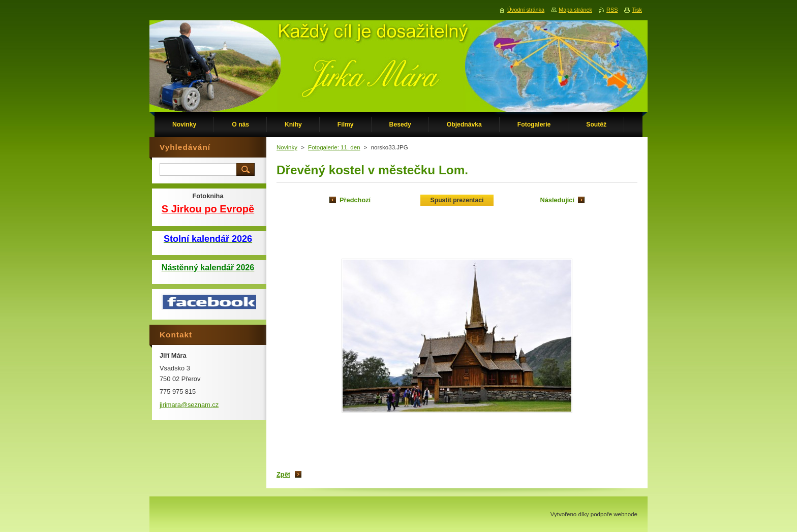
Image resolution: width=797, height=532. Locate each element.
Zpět (283, 474)
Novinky (287, 147)
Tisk (637, 10)
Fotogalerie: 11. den (334, 147)
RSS (612, 10)
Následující (557, 200)
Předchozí (355, 200)
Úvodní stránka (526, 10)
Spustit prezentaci (457, 200)
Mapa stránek (575, 10)
